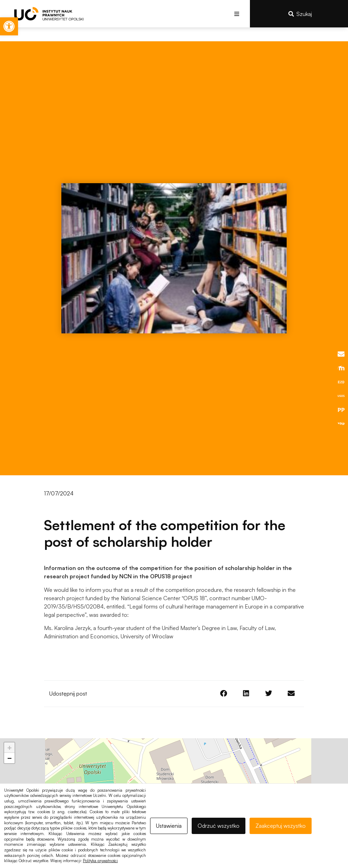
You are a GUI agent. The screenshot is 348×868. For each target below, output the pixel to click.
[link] (9, 26)
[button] (237, 14)
